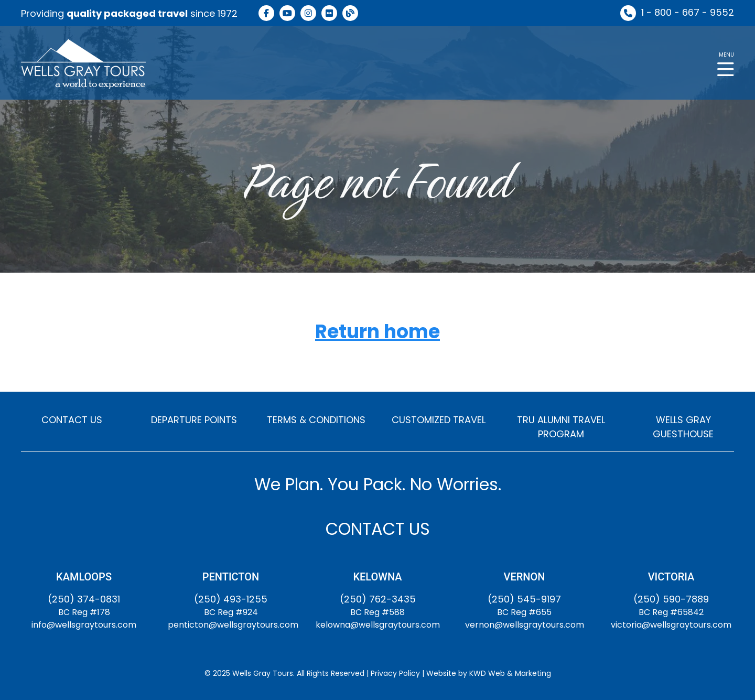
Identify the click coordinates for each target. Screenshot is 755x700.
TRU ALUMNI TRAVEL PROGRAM (561, 427)
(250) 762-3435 (378, 599)
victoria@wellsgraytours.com (671, 625)
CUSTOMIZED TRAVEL (439, 420)
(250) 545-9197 (524, 599)
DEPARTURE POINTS (194, 420)
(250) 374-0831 (84, 599)
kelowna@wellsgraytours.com (378, 625)
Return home (377, 332)
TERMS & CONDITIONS (316, 420)
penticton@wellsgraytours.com (233, 625)
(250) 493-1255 (231, 599)
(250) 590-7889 (671, 599)
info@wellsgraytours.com (84, 625)
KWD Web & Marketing (510, 673)
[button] (726, 63)
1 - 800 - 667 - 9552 (688, 12)
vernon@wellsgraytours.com (525, 625)
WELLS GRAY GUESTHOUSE (683, 427)
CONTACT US (72, 420)
